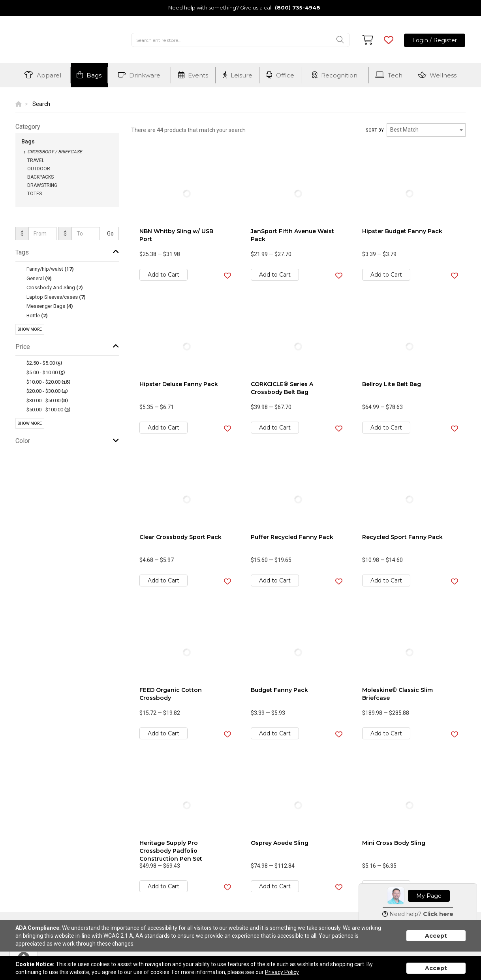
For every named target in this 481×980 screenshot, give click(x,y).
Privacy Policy (282, 972)
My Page (429, 896)
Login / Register (435, 40)
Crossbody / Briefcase (55, 152)
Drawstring (42, 185)
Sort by (375, 130)
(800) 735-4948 (298, 8)
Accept (436, 936)
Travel (36, 160)
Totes (35, 194)
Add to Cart (163, 275)
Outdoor (39, 169)
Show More (30, 329)
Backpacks (40, 177)
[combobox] (426, 130)
